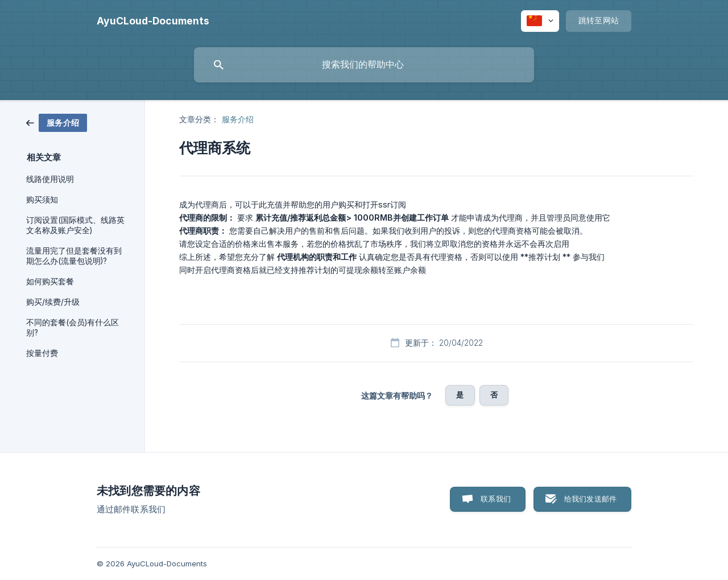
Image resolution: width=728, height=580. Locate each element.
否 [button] (494, 395)
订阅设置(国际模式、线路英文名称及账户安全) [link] (75, 225)
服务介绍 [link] (238, 119)
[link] (57, 122)
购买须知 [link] (42, 200)
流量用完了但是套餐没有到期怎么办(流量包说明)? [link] (74, 256)
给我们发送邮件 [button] (590, 499)
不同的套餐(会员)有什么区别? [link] (73, 328)
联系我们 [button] (496, 499)
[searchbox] (364, 65)
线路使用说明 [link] (50, 179)
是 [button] (460, 395)
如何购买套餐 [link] (50, 281)
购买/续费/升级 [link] (53, 302)
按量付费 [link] (42, 353)
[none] (153, 21)
